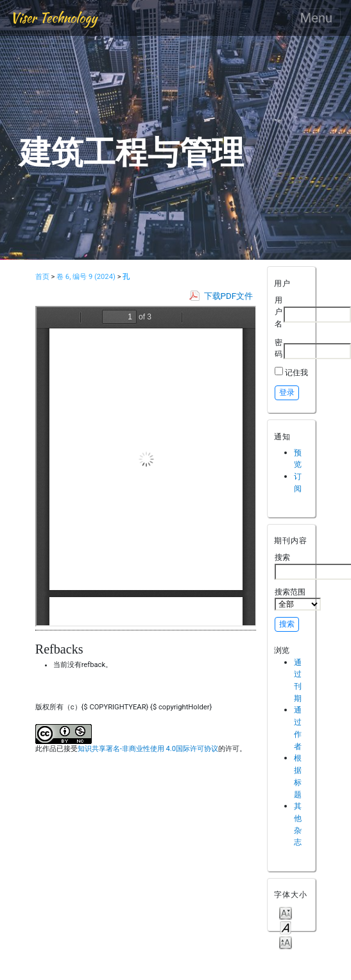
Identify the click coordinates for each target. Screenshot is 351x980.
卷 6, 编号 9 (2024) (86, 277)
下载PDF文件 (229, 296)
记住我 (296, 372)
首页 (42, 277)
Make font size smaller (286, 912)
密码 (278, 348)
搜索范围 (298, 599)
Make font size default (286, 927)
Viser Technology (54, 18)
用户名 (278, 312)
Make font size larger (286, 942)
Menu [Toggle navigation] (316, 18)
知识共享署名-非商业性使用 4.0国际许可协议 (148, 749)
